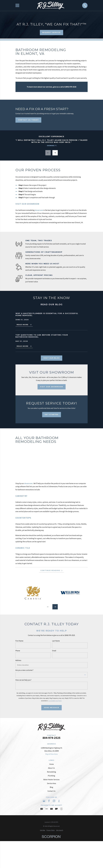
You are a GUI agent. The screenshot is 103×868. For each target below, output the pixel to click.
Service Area (51, 783)
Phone (18, 651)
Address (18, 660)
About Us (51, 768)
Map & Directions (51, 754)
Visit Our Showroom (51, 387)
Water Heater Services (51, 780)
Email (54, 651)
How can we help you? (23, 680)
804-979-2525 (51, 738)
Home (51, 764)
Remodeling (51, 772)
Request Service (51, 32)
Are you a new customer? (24, 670)
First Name (19, 641)
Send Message (51, 708)
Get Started (52, 414)
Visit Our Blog (51, 358)
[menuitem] (43, 830)
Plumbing (51, 776)
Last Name (56, 641)
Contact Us (51, 791)
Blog (51, 787)
